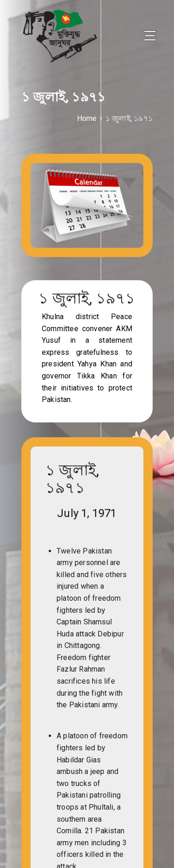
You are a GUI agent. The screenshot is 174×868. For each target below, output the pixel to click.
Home (87, 118)
